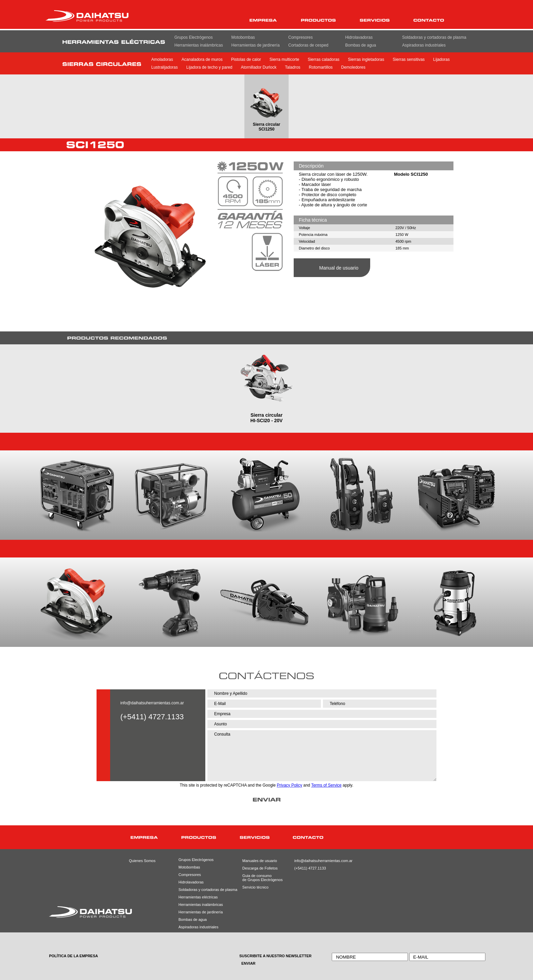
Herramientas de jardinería (255, 45)
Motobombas (243, 37)
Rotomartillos (321, 67)
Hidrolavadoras (359, 37)
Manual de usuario (339, 268)
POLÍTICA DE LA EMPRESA (73, 956)
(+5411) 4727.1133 (310, 868)
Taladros (293, 67)
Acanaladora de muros (202, 59)
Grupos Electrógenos (194, 37)
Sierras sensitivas (409, 59)
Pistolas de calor (246, 59)
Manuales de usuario (257, 861)
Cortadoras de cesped (308, 45)
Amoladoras (162, 59)
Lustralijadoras (165, 67)
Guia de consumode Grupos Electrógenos (257, 878)
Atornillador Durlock (259, 67)
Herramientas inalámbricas (199, 45)
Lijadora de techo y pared (209, 67)
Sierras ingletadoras (366, 59)
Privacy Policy (289, 785)
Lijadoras (441, 59)
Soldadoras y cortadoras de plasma (434, 37)
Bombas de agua (360, 45)
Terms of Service (326, 785)
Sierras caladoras (323, 59)
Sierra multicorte (284, 59)
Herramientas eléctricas (198, 897)
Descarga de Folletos (257, 868)
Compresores (300, 37)
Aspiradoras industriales (424, 45)
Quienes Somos (142, 861)
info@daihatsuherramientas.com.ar (152, 703)
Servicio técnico (255, 887)
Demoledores (353, 67)
